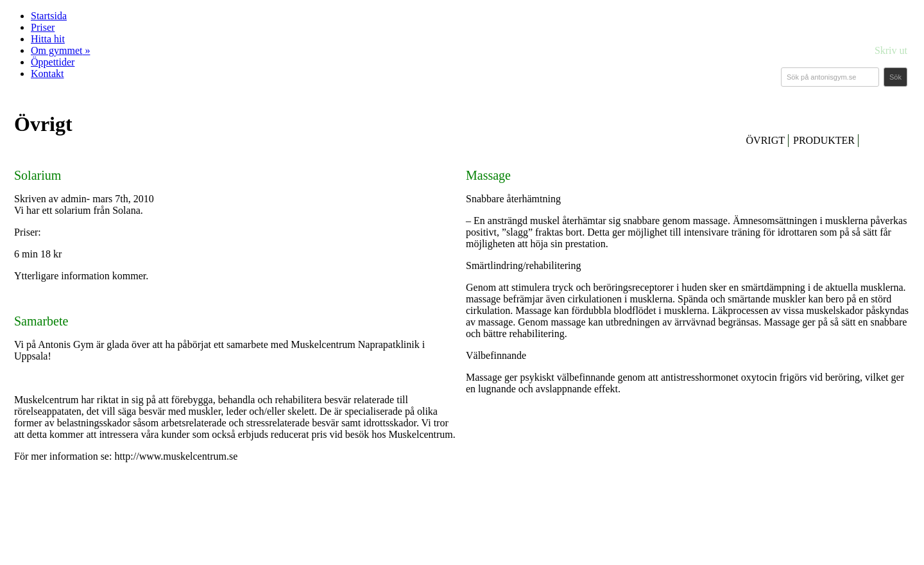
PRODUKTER (824, 140)
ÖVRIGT (766, 140)
